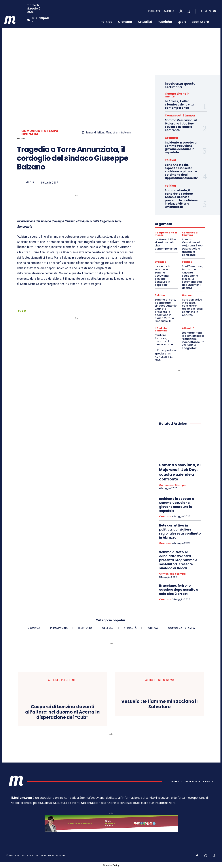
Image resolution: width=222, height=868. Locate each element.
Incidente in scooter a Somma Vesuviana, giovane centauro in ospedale (181, 147)
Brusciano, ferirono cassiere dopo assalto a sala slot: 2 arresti (179, 590)
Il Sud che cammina (161, 329)
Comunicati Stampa (40, 131)
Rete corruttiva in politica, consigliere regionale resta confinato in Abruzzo (192, 307)
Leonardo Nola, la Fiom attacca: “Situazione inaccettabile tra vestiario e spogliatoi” (193, 340)
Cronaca (30, 134)
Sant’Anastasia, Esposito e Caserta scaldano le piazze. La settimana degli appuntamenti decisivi (182, 171)
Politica (170, 160)
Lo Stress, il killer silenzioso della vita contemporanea (179, 104)
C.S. (32, 183)
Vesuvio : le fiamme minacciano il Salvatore (160, 704)
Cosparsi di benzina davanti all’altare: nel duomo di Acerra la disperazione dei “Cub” (62, 712)
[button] (188, 11)
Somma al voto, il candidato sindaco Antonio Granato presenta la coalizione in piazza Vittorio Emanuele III (181, 199)
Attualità (188, 328)
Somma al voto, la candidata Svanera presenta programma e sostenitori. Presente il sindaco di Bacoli (178, 560)
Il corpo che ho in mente (177, 95)
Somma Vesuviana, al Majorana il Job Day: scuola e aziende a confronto (181, 125)
